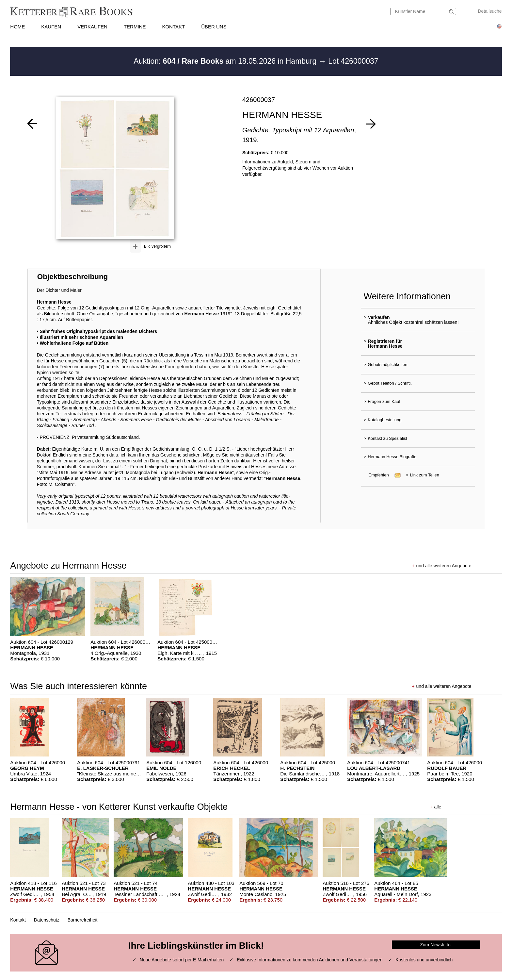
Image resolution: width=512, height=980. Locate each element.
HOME (17, 27)
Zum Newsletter (436, 945)
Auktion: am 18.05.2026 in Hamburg (226, 61)
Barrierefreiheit (83, 920)
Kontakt (18, 920)
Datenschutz (47, 920)
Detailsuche (490, 11)
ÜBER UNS (214, 27)
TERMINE (135, 27)
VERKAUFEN (92, 27)
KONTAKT (173, 27)
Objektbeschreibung (72, 277)
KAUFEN (51, 27)
